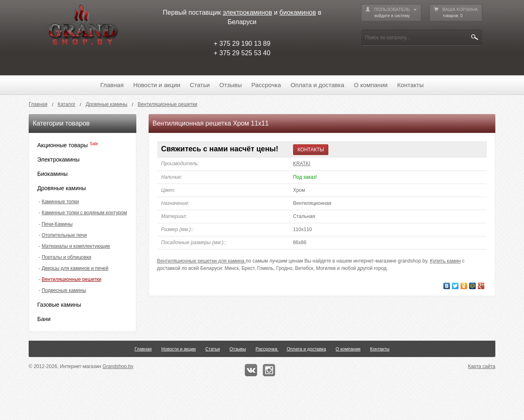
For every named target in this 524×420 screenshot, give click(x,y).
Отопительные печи (64, 235)
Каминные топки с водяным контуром (84, 213)
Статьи (200, 85)
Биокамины (52, 174)
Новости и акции (157, 85)
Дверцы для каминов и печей (75, 268)
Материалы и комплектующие (76, 246)
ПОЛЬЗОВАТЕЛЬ (391, 13)
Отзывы (231, 85)
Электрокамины (58, 159)
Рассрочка (266, 85)
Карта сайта (482, 366)
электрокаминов (247, 12)
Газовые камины (59, 305)
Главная (112, 85)
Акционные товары (62, 145)
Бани (44, 319)
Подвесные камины (64, 290)
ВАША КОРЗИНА (456, 13)
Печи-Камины (57, 224)
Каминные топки (60, 202)
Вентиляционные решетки (72, 279)
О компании (371, 85)
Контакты (410, 85)
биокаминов (298, 12)
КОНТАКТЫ (311, 150)
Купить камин (445, 261)
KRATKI (302, 164)
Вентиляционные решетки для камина (202, 261)
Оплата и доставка (317, 85)
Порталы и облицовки (67, 257)
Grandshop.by (118, 366)
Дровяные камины (62, 188)
